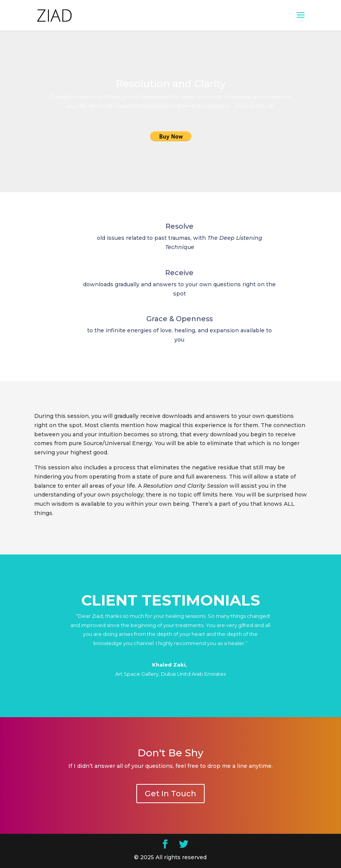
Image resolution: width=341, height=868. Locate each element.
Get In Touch (170, 794)
